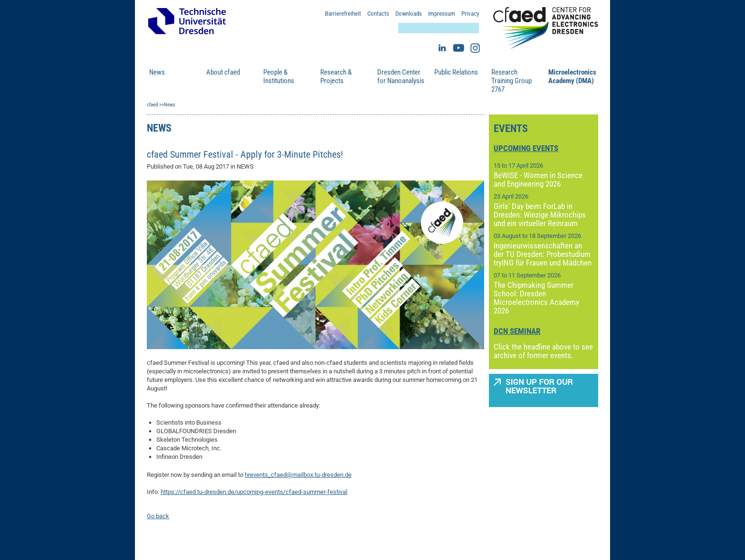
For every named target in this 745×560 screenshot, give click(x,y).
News (157, 72)
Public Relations (456, 72)
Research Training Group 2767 (511, 81)
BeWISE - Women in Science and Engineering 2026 (538, 180)
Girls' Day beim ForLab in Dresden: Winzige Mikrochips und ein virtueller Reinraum (540, 215)
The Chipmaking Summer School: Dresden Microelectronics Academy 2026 (536, 298)
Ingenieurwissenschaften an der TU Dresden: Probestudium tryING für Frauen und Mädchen (543, 254)
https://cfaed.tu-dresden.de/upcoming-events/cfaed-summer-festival (254, 492)
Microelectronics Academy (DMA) (572, 76)
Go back (158, 516)
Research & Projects (336, 76)
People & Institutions (279, 76)
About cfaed (223, 72)
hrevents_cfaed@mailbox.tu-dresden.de (298, 475)
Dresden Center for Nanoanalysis (401, 76)
